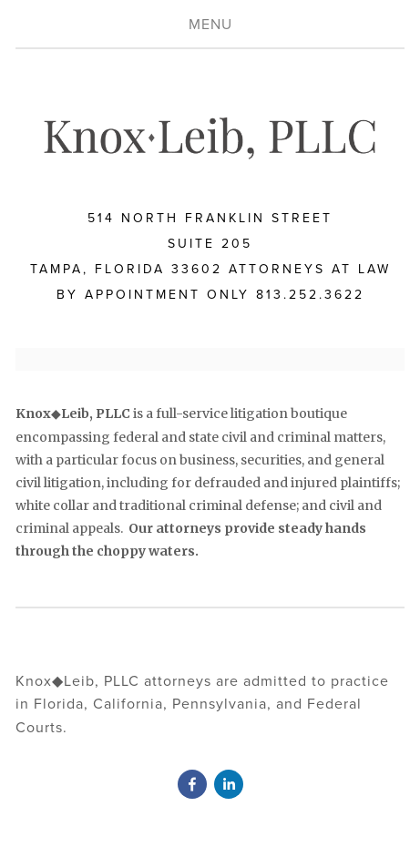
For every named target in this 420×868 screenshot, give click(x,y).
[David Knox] (192, 784)
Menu (210, 24)
